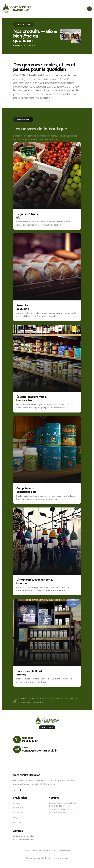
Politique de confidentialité (38, 858)
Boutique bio (19, 808)
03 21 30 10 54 (30, 741)
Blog (15, 817)
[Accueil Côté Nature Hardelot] (17, 8)
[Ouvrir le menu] (89, 9)
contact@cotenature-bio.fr (39, 751)
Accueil (17, 45)
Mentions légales (61, 858)
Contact (17, 822)
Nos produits (19, 813)
